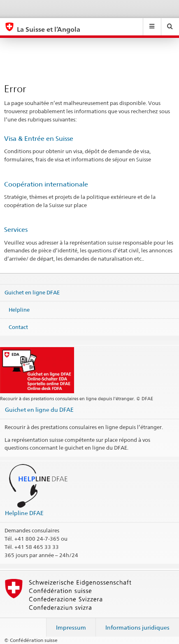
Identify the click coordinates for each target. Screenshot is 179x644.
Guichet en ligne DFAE (32, 292)
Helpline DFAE (24, 513)
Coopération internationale (46, 184)
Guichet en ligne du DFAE (39, 409)
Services (16, 230)
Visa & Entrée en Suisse (39, 139)
